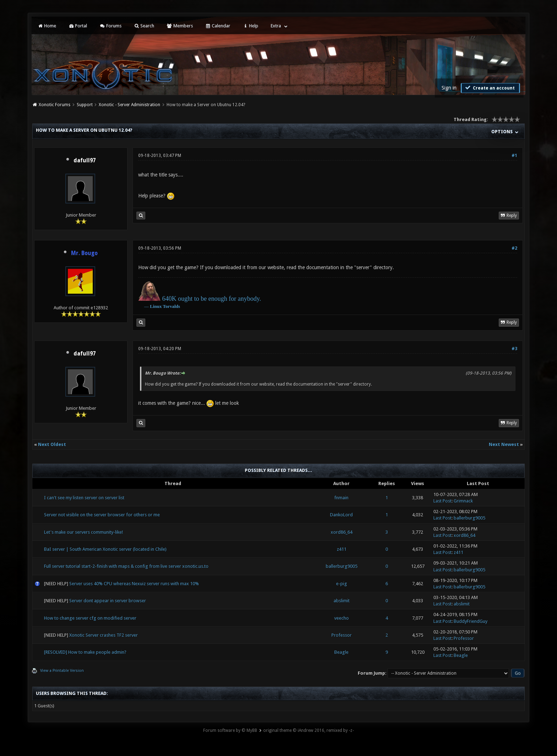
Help (250, 26)
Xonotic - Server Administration (129, 105)
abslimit (342, 601)
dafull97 (85, 161)
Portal (78, 26)
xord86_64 (342, 532)
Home (47, 26)
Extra (276, 26)
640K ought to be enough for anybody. (211, 299)
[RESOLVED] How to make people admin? (85, 652)
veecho (342, 618)
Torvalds (171, 306)
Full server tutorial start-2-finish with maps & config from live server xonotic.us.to (126, 566)
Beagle (341, 652)
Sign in (449, 88)
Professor (342, 635)
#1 (514, 156)
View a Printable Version (62, 671)
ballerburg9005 (469, 518)
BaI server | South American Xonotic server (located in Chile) (105, 549)
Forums (110, 26)
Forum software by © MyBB (230, 730)
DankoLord (341, 515)
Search (144, 26)
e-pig (342, 584)
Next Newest (504, 444)
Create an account (490, 88)
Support (85, 105)
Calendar (218, 26)
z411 (342, 549)
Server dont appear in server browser (108, 601)
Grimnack (463, 501)
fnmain (341, 498)
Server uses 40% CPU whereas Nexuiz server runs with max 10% (134, 584)
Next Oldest (52, 444)
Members (180, 26)
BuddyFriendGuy (471, 621)
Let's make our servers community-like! (83, 532)
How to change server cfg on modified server (90, 618)
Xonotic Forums (55, 105)
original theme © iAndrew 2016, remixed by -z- (309, 730)
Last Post (442, 501)
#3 (514, 349)
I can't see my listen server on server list (84, 498)
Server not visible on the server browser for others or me (102, 515)
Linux (156, 306)
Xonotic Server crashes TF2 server (104, 635)
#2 (514, 248)
